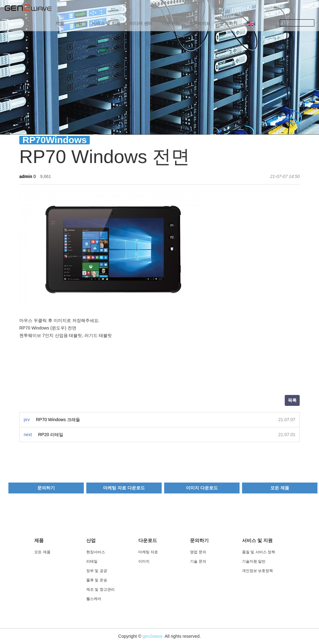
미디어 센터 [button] (141, 23)
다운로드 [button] (171, 23)
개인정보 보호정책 (257, 571)
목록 (292, 400)
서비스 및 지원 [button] (106, 23)
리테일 (92, 561)
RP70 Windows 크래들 (58, 420)
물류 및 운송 (97, 580)
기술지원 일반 (254, 561)
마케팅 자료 (148, 552)
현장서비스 (96, 552)
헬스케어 (94, 599)
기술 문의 (198, 561)
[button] (251, 23)
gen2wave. (153, 636)
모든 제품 (280, 488)
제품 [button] (60, 23)
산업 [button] (78, 23)
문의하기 (46, 488)
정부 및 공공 (97, 571)
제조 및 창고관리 (100, 589)
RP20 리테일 (51, 435)
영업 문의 (198, 552)
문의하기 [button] (229, 23)
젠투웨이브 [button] (200, 23)
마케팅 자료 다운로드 (124, 488)
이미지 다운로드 (202, 488)
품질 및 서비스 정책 (259, 552)
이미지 (144, 561)
